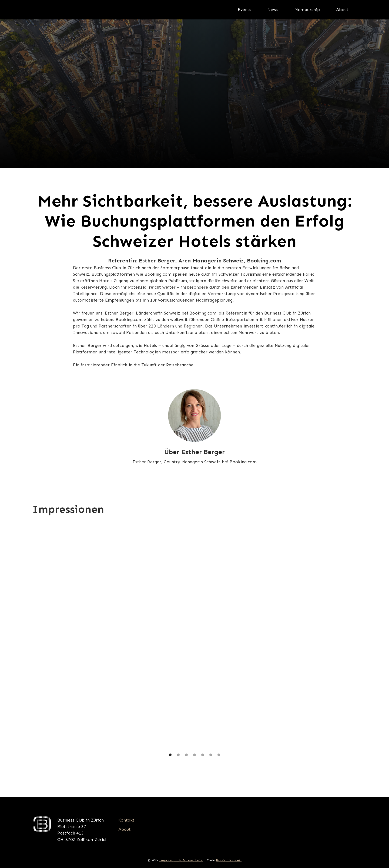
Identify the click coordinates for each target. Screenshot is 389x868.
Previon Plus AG (229, 860)
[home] (80, 10)
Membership (307, 10)
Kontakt (126, 820)
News (273, 10)
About (342, 10)
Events (244, 10)
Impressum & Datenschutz (181, 860)
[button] (43, 640)
